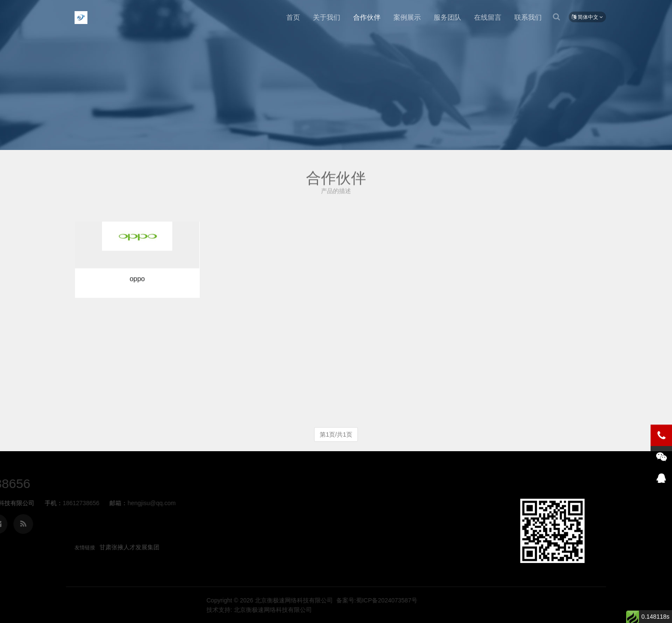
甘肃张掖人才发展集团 (129, 547)
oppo (137, 283)
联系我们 (528, 17)
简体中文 (587, 17)
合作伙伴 (367, 17)
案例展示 (407, 17)
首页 (293, 17)
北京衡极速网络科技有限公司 (81, 18)
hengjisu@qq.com (44, 503)
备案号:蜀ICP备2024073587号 (486, 600)
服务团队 (447, 17)
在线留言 (488, 17)
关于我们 (327, 17)
